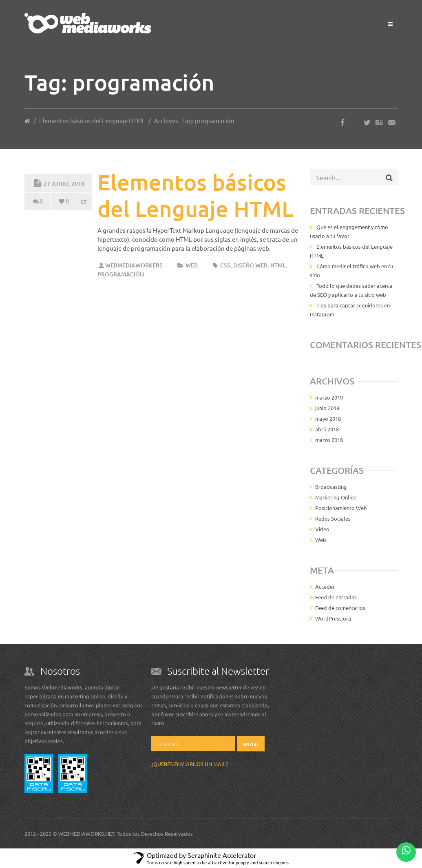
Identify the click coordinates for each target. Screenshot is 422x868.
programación (121, 274)
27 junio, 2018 (58, 182)
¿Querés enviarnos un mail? (190, 764)
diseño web (250, 265)
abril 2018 (327, 429)
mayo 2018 (328, 419)
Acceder (325, 586)
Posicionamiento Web (341, 508)
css (225, 265)
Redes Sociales (333, 518)
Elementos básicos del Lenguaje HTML (92, 120)
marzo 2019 (329, 397)
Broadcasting (331, 487)
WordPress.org (333, 618)
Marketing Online (336, 497)
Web (192, 265)
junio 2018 (327, 408)
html (278, 265)
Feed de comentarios (340, 608)
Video (322, 529)
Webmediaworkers (134, 265)
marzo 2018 (329, 440)
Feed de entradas (336, 597)
